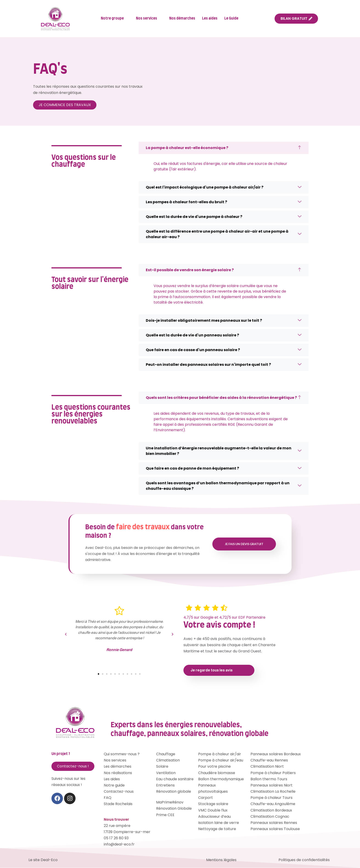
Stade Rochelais (118, 804)
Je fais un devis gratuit (205, 544)
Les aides (210, 18)
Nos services (148, 19)
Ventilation (166, 773)
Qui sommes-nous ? (122, 754)
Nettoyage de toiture (217, 829)
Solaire (162, 767)
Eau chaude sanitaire (175, 779)
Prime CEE (165, 815)
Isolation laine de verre (219, 823)
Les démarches (118, 767)
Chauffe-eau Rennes (269, 760)
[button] (66, 635)
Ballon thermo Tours (269, 779)
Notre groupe (114, 19)
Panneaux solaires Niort (271, 785)
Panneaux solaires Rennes (274, 823)
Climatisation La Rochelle (273, 792)
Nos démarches (182, 18)
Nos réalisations (118, 773)
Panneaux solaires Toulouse (275, 829)
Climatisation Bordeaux (271, 810)
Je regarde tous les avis (212, 671)
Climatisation (168, 760)
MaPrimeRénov (170, 803)
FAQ (108, 798)
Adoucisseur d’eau (214, 817)
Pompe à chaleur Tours (271, 798)
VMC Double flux (213, 810)
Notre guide (114, 785)
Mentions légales (221, 860)
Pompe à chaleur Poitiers (273, 773)
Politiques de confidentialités (304, 860)
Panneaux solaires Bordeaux (276, 754)
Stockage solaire (213, 804)
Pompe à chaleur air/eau (221, 760)
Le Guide (233, 19)
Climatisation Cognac (270, 817)
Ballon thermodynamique (221, 779)
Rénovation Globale (174, 809)
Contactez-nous (119, 792)
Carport (205, 798)
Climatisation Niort (267, 767)
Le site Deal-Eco (43, 860)
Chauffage (166, 754)
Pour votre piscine (214, 767)
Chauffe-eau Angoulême (273, 804)
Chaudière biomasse (217, 773)
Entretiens (165, 785)
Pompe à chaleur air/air (220, 754)
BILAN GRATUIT (296, 18)
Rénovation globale (174, 792)
